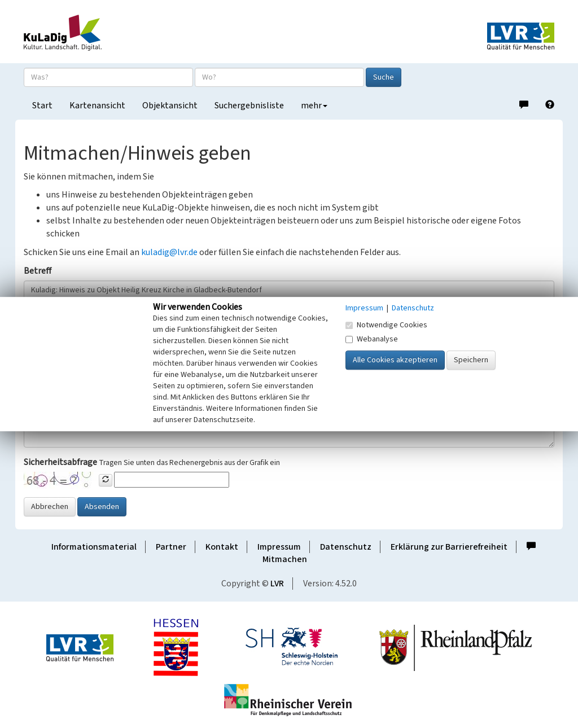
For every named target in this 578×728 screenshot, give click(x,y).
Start (42, 106)
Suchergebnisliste (249, 106)
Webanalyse (372, 339)
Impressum (279, 547)
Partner (171, 547)
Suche (384, 77)
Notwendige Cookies (386, 325)
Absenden (102, 507)
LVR (277, 584)
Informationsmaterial (94, 547)
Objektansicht (170, 106)
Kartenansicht (97, 106)
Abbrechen (50, 507)
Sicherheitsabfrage (60, 462)
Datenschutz (346, 547)
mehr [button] (314, 106)
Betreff (38, 271)
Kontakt (222, 547)
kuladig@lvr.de (169, 252)
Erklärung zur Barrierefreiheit (449, 547)
